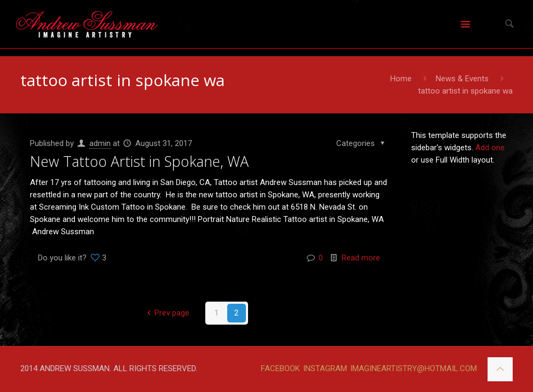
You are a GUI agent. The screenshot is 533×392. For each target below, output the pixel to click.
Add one (490, 148)
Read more (361, 258)
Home (401, 79)
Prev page (166, 313)
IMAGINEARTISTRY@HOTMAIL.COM (414, 368)
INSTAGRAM (325, 368)
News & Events (462, 79)
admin (100, 143)
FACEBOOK (280, 368)
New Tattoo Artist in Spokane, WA (139, 161)
